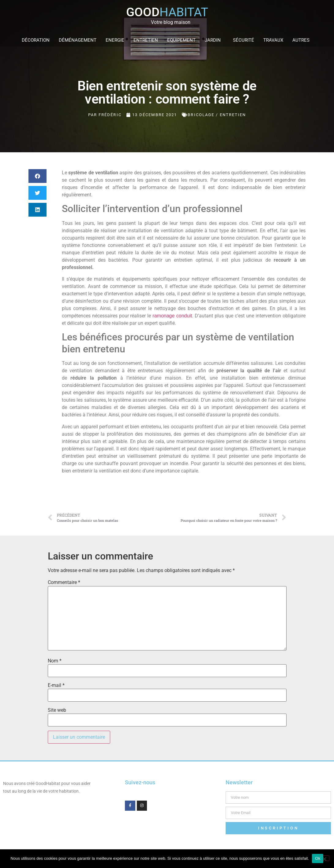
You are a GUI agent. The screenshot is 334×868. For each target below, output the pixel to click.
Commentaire (64, 582)
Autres (302, 40)
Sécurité (244, 40)
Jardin (214, 40)
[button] (38, 176)
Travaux (273, 40)
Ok (318, 858)
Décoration (36, 40)
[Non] (324, 858)
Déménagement (78, 40)
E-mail (56, 685)
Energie (115, 40)
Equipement (181, 40)
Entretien (146, 40)
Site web (57, 710)
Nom (55, 661)
